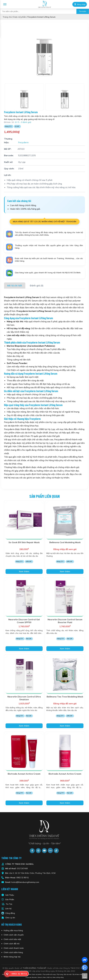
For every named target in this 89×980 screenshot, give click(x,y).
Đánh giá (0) (37, 286)
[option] (44, 52)
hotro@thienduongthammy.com (25, 882)
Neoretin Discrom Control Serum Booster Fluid (65, 621)
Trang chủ (7, 17)
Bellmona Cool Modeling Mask (65, 542)
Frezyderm (23, 142)
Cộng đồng (10, 913)
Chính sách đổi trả (11, 944)
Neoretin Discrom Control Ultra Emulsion (24, 698)
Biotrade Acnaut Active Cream (24, 774)
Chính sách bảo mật (12, 939)
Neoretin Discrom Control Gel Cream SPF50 (24, 621)
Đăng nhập (79, 4)
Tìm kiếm (83, 11)
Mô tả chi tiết (15, 286)
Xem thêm (24, 571)
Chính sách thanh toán (14, 948)
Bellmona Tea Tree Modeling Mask (65, 697)
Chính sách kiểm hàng (13, 952)
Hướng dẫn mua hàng (13, 930)
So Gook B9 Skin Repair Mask (24, 542)
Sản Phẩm (9, 899)
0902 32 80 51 (23, 878)
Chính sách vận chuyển (14, 935)
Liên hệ (8, 909)
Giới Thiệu (10, 895)
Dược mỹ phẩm (20, 17)
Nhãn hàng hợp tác (12, 957)
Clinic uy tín (10, 918)
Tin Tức (9, 904)
